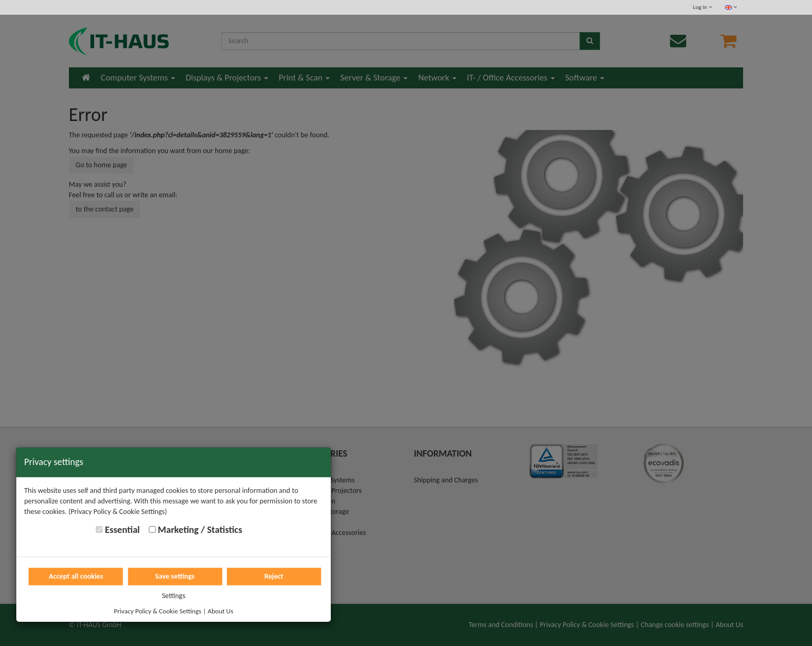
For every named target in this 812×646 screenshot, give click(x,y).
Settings (174, 596)
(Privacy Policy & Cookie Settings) (118, 512)
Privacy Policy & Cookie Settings (158, 611)
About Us (221, 611)
